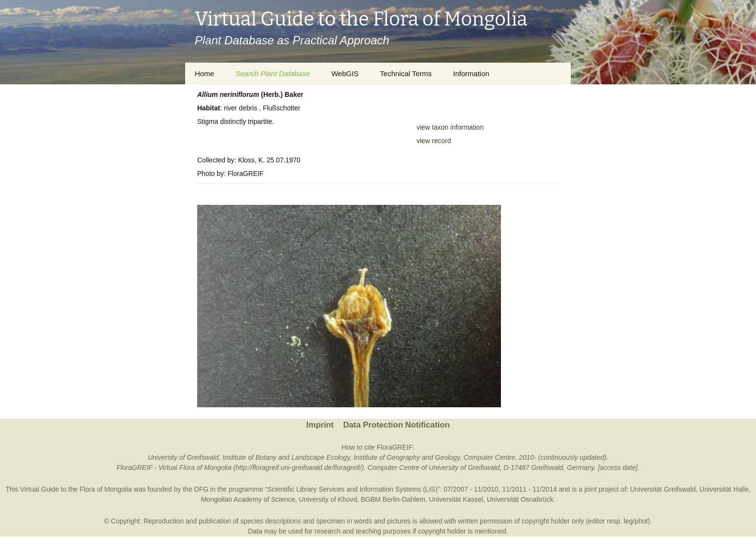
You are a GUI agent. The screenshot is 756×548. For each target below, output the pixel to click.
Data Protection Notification (397, 425)
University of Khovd (328, 499)
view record (434, 141)
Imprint (320, 425)
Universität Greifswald (663, 489)
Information (471, 74)
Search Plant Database (272, 74)
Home (204, 74)
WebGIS (345, 74)
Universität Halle (724, 489)
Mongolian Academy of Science (248, 499)
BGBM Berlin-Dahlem (393, 499)
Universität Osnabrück (520, 499)
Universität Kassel (456, 499)
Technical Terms (406, 74)
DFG (202, 489)
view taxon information (450, 127)
